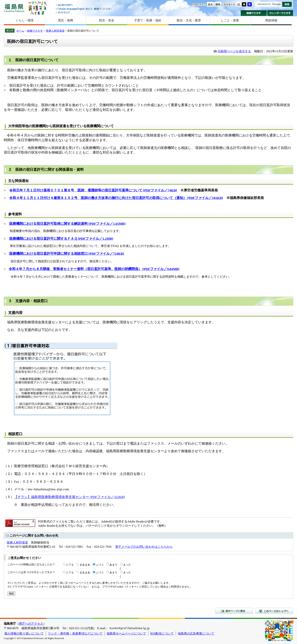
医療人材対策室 (55, 31)
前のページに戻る (234, 611)
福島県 (14, 8)
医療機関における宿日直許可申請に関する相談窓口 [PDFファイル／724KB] (67, 254)
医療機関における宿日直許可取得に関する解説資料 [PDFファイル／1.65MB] (67, 224)
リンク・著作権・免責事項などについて (75, 633)
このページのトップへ (274, 611)
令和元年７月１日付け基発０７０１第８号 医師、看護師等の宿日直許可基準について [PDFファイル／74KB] (93, 190)
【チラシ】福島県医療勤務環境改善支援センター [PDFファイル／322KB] (69, 497)
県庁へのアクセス (31, 624)
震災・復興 (66, 20)
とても (70, 565)
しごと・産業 (230, 20)
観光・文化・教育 (189, 20)
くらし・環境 (24, 20)
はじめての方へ (84, 5)
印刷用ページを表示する (234, 51)
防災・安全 (107, 20)
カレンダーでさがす (280, 13)
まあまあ (85, 565)
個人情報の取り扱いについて (24, 633)
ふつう (100, 565)
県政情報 (271, 20)
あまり (113, 565)
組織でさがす (254, 13)
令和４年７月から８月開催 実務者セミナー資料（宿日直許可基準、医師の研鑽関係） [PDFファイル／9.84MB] (94, 269)
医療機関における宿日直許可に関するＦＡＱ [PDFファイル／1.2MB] (61, 239)
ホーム (20, 31)
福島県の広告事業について (196, 633)
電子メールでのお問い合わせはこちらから (144, 547)
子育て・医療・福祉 (148, 20)
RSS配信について (162, 633)
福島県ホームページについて (126, 633)
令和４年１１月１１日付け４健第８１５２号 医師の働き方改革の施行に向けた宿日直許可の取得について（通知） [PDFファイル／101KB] (116, 198)
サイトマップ (84, 12)
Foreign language (84, 9)
